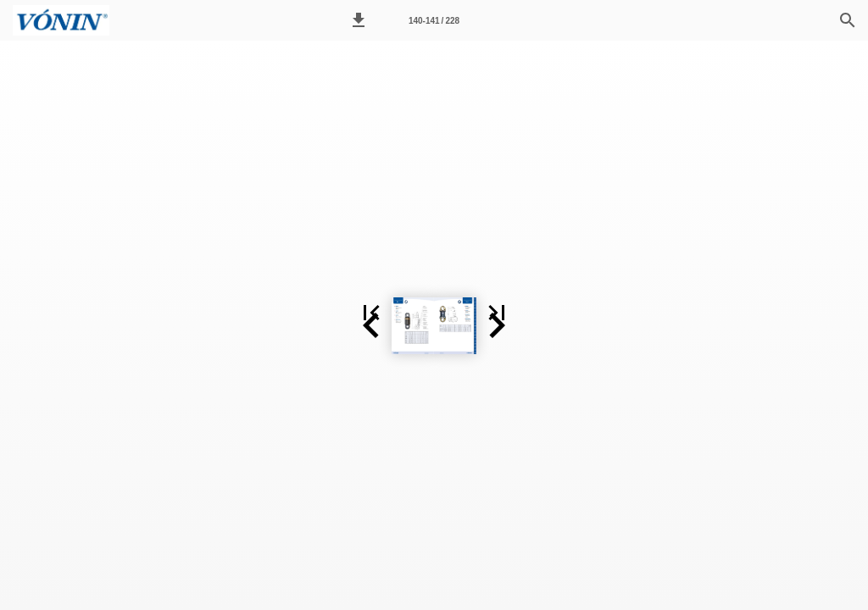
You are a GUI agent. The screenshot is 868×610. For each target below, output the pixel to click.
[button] (359, 20)
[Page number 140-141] (434, 20)
